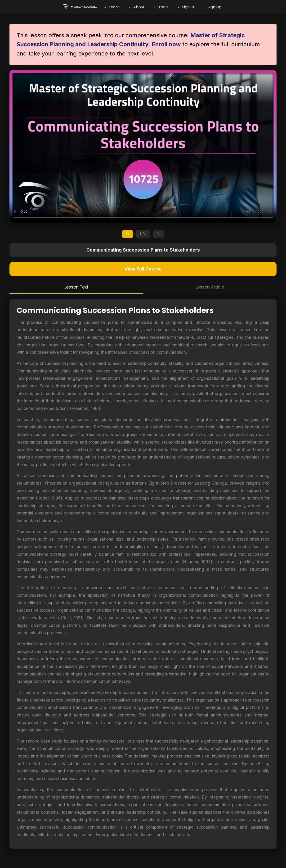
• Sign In (186, 7)
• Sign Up (212, 7)
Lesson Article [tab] (210, 287)
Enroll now (166, 44)
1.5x (143, 234)
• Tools (161, 7)
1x (127, 234)
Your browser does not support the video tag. (143, 146)
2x (159, 234)
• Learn (112, 7)
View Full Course (143, 269)
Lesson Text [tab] (76, 287)
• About (137, 7)
